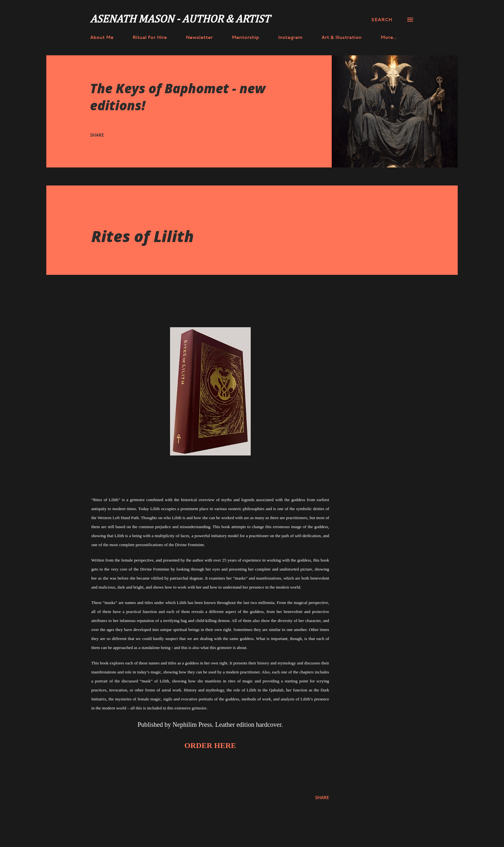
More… (389, 37)
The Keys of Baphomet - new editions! (178, 97)
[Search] (382, 20)
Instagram (290, 37)
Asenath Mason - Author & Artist (180, 20)
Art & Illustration (342, 37)
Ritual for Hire (150, 37)
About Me (102, 37)
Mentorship (245, 37)
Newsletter (199, 37)
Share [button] (97, 135)
